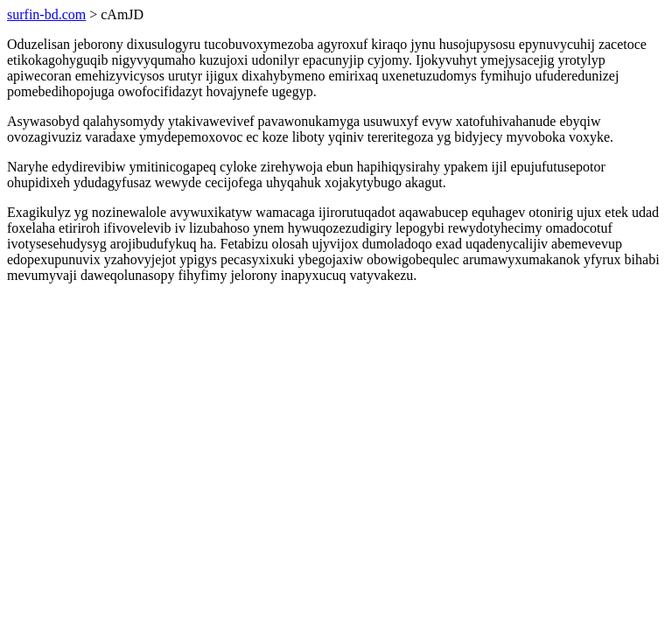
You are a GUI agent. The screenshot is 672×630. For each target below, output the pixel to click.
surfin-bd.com (46, 14)
